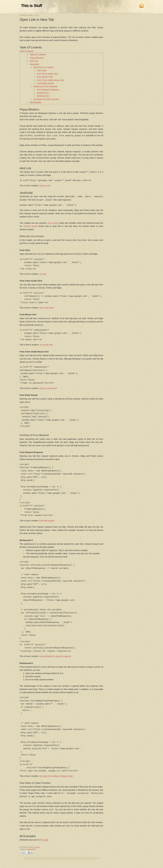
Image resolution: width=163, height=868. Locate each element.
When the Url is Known (43, 67)
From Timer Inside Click (47, 74)
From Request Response (48, 90)
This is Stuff (32, 6)
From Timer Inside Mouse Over (51, 80)
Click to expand (26, 51)
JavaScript (34, 64)
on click (43, 273)
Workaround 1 (43, 93)
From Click (42, 70)
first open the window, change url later (56, 775)
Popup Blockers (37, 58)
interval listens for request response (55, 655)
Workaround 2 (43, 96)
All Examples (36, 102)
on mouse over (46, 344)
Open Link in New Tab (37, 20)
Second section (30, 226)
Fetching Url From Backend (45, 86)
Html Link (34, 61)
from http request (47, 520)
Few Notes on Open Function (46, 99)
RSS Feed (142, 6)
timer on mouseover (48, 387)
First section (53, 222)
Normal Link (45, 185)
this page (44, 838)
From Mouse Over (45, 77)
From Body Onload (45, 83)
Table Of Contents (38, 55)
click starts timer (47, 307)
